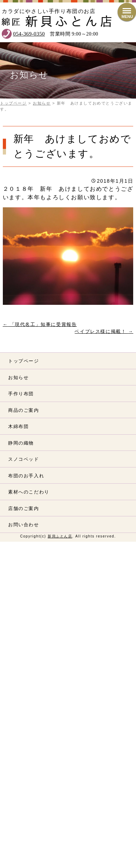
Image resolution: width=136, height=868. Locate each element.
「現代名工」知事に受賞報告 (40, 324)
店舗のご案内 (24, 508)
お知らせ (18, 378)
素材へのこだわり (29, 492)
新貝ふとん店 (60, 536)
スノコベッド (24, 459)
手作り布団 (21, 394)
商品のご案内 (24, 410)
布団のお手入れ (26, 476)
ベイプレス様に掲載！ (104, 331)
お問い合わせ (24, 525)
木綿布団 (18, 426)
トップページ (24, 361)
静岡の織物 (21, 443)
